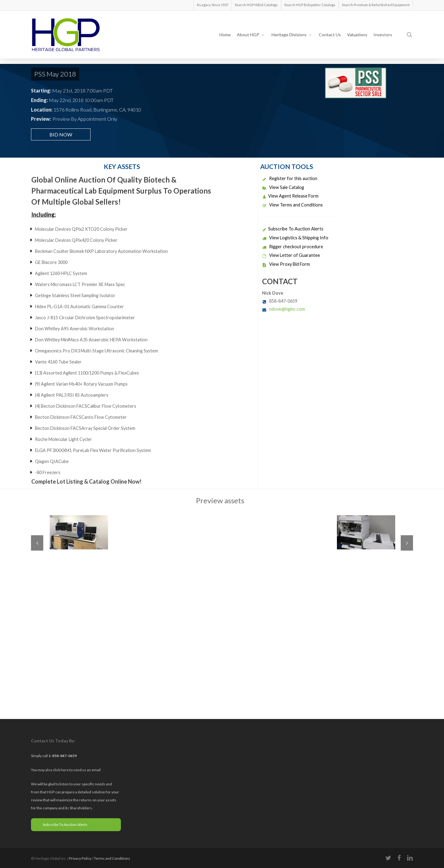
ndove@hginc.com (287, 309)
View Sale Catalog (283, 187)
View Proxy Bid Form (286, 264)
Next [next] (407, 543)
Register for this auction (290, 178)
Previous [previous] (37, 543)
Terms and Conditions (112, 858)
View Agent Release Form (290, 196)
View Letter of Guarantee (291, 255)
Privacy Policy (80, 858)
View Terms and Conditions (292, 205)
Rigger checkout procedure (293, 247)
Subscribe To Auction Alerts (293, 229)
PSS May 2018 (55, 74)
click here (61, 770)
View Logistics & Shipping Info (295, 238)
